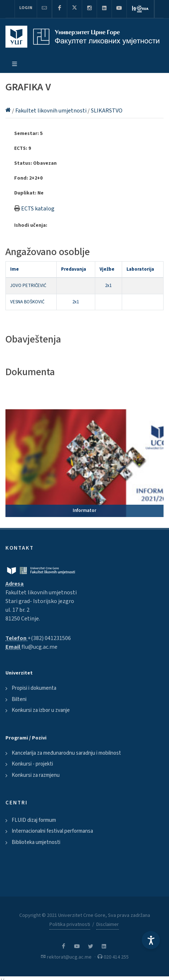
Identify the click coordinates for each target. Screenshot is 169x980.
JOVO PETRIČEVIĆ (28, 286)
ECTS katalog (38, 209)
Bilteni (19, 699)
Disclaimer (108, 924)
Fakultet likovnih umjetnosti (51, 111)
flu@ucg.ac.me (39, 647)
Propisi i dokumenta (34, 688)
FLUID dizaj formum (34, 820)
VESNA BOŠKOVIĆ (27, 302)
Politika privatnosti (70, 924)
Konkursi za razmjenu (36, 775)
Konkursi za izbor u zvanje (41, 710)
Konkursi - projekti (32, 764)
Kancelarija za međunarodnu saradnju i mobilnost (66, 753)
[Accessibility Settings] (151, 940)
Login (26, 8)
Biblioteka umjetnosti (36, 842)
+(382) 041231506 (49, 638)
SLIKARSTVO (107, 111)
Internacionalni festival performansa (52, 831)
